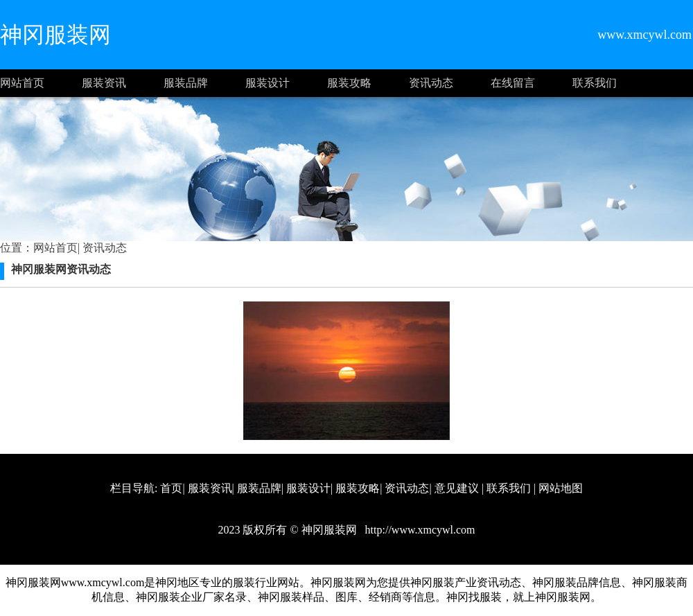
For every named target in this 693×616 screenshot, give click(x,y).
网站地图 (561, 488)
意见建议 (457, 488)
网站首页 (22, 83)
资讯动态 (431, 83)
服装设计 (267, 83)
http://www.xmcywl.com (419, 530)
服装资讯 (104, 83)
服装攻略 (349, 83)
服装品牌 (186, 83)
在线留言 (513, 83)
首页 (171, 488)
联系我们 (595, 83)
